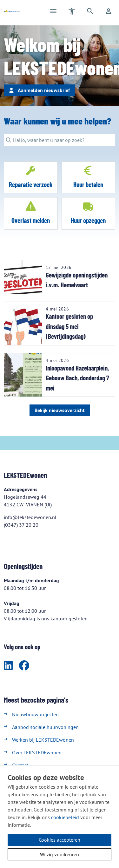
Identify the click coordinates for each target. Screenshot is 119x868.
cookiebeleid (65, 817)
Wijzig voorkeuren (60, 854)
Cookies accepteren (60, 840)
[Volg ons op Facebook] (24, 666)
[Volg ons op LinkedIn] (8, 666)
